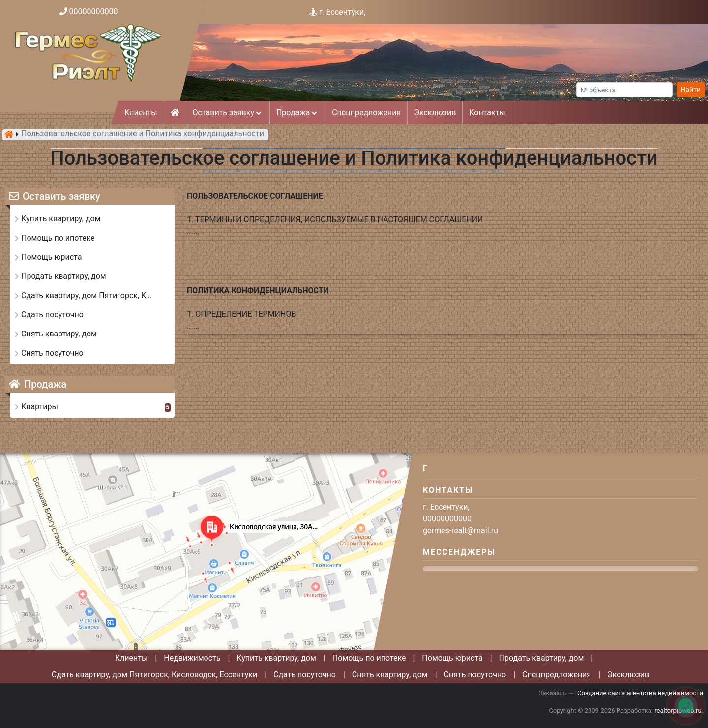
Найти (691, 90)
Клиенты (141, 112)
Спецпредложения (366, 112)
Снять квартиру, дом (390, 675)
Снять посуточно (475, 675)
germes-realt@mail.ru (460, 531)
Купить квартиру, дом (276, 658)
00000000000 (94, 12)
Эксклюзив (435, 112)
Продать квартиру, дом (542, 658)
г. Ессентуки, (342, 12)
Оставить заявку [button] (228, 112)
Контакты (487, 112)
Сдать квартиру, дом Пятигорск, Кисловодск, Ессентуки (154, 675)
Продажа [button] (297, 112)
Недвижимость (192, 658)
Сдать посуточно (305, 675)
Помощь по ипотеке (369, 658)
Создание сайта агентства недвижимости (640, 693)
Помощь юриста (452, 658)
